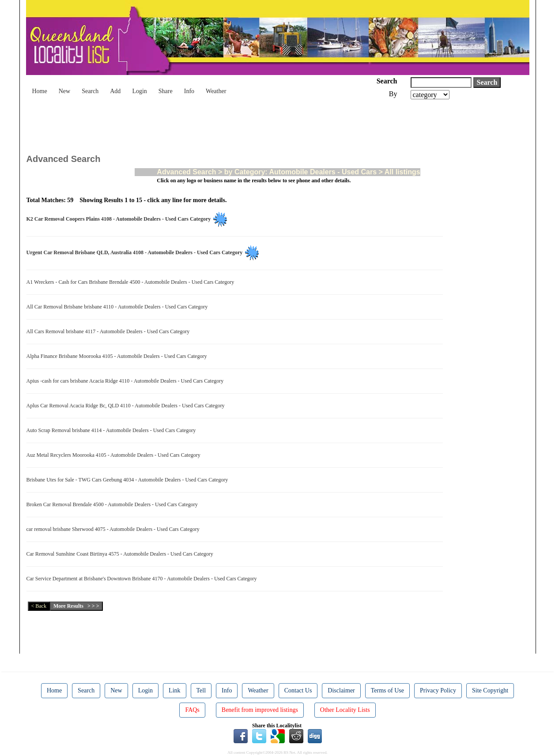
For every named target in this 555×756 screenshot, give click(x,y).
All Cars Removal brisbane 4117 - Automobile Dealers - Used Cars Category (109, 331)
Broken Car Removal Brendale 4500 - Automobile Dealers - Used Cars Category (113, 504)
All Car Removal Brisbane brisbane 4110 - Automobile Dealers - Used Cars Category (119, 307)
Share (166, 91)
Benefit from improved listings (260, 710)
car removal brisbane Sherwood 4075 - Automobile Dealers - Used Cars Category (114, 529)
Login (139, 91)
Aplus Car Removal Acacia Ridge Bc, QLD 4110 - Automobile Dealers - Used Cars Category (127, 406)
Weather (216, 91)
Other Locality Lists (345, 710)
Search (90, 91)
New (64, 91)
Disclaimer (341, 690)
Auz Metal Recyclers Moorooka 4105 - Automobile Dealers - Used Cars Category (115, 455)
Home (40, 91)
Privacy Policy (438, 690)
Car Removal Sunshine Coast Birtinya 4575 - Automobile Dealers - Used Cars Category (121, 554)
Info (189, 91)
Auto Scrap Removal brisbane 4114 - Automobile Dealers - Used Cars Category (113, 430)
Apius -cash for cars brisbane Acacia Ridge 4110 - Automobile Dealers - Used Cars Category (126, 381)
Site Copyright (490, 690)
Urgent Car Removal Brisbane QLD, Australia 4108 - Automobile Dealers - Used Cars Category (136, 252)
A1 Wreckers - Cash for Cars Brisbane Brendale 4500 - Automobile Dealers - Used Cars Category (132, 282)
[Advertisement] (187, 124)
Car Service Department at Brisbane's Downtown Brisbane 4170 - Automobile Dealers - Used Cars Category (143, 579)
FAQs (192, 710)
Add (115, 91)
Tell (201, 690)
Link (174, 690)
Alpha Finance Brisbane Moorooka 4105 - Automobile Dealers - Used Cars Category (118, 356)
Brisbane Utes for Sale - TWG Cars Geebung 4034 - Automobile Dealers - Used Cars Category (129, 480)
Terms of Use (387, 690)
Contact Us (298, 690)
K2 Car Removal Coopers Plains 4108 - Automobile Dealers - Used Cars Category (120, 219)
